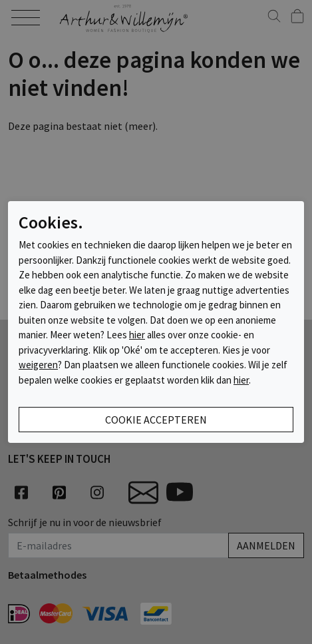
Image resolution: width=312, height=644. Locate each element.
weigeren (38, 365)
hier (137, 335)
